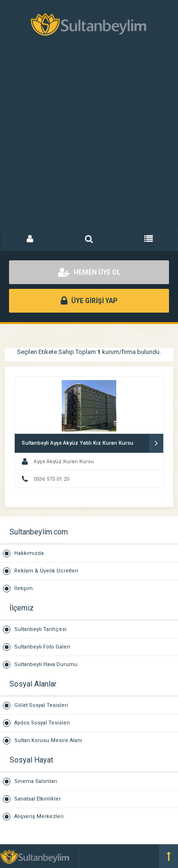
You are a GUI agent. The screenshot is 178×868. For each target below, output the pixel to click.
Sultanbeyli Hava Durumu (46, 664)
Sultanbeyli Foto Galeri (42, 647)
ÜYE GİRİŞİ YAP (89, 301)
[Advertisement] (89, 141)
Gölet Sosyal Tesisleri (41, 705)
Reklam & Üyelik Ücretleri (46, 571)
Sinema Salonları (36, 781)
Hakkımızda (29, 553)
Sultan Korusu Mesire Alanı (48, 740)
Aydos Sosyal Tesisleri (42, 723)
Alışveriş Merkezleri (39, 816)
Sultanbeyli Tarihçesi (40, 629)
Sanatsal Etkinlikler (37, 799)
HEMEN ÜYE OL (89, 272)
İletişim (23, 588)
